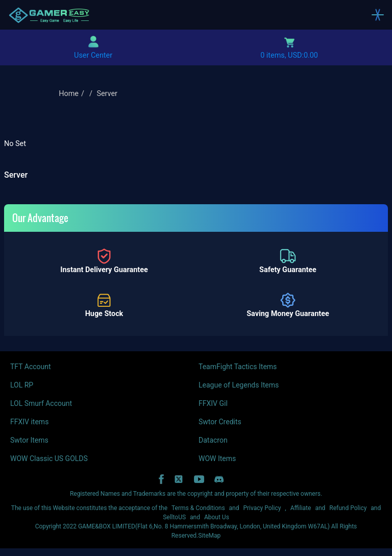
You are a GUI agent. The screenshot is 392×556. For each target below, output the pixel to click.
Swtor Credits (220, 422)
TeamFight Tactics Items (238, 367)
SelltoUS (174, 517)
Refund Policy (348, 508)
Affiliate (301, 508)
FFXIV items (29, 422)
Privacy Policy (262, 508)
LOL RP (22, 385)
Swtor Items (29, 440)
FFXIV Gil (213, 403)
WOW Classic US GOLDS (49, 458)
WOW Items (217, 458)
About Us (217, 517)
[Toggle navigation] (378, 15)
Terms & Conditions (198, 508)
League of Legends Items (239, 385)
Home (69, 94)
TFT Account (31, 367)
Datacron (213, 440)
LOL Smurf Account (41, 403)
